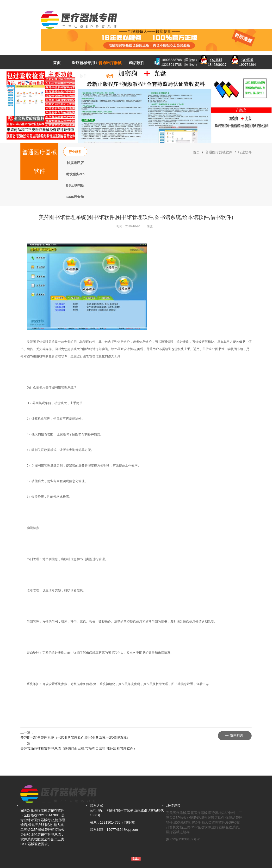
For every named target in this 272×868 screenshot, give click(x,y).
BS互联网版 (75, 185)
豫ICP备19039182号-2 (183, 839)
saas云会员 (75, 197)
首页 (57, 63)
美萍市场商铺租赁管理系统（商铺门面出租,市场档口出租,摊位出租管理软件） (79, 748)
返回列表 (237, 736)
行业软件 (75, 152)
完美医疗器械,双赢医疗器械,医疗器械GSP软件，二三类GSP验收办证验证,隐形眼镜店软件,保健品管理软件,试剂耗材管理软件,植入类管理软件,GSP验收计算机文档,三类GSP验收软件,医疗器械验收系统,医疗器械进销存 (204, 822)
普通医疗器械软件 (110, 69)
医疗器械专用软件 (83, 69)
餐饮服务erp (75, 174)
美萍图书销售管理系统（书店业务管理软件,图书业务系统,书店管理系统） (75, 738)
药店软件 (137, 63)
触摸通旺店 (75, 163)
